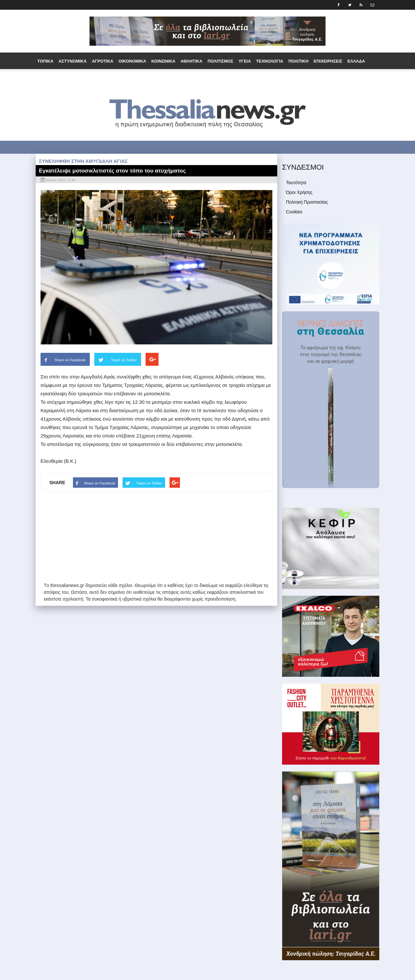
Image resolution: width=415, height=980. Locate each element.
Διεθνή (46, 78)
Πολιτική (299, 61)
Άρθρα (214, 78)
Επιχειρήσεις (328, 61)
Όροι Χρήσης (299, 192)
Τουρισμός (153, 78)
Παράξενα (124, 78)
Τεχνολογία (270, 61)
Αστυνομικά (73, 61)
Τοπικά (45, 61)
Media (234, 78)
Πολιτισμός (220, 61)
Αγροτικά (102, 61)
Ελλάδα (356, 61)
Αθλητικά (191, 61)
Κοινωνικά (163, 61)
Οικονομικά (132, 61)
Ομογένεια (94, 78)
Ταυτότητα (296, 183)
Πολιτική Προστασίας (307, 202)
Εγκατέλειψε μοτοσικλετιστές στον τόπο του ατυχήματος (112, 171)
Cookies (294, 212)
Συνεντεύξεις (186, 78)
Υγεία (245, 61)
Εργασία (68, 78)
